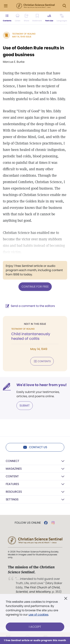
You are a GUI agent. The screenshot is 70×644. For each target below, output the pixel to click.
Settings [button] (12, 499)
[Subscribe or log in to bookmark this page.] (37, 18)
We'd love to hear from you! (42, 385)
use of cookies (38, 615)
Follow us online (28, 523)
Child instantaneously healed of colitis (31, 336)
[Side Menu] (6, 6)
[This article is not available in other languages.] (62, 18)
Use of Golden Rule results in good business (33, 51)
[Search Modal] (64, 6)
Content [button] (12, 476)
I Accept (35, 627)
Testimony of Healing (24, 34)
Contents (42, 361)
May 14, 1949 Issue (22, 37)
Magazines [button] (14, 469)
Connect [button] (13, 461)
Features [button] (12, 484)
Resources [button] (14, 492)
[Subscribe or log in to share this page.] (26, 18)
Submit (25, 406)
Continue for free (35, 287)
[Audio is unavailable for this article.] (18, 18)
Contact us (35, 447)
